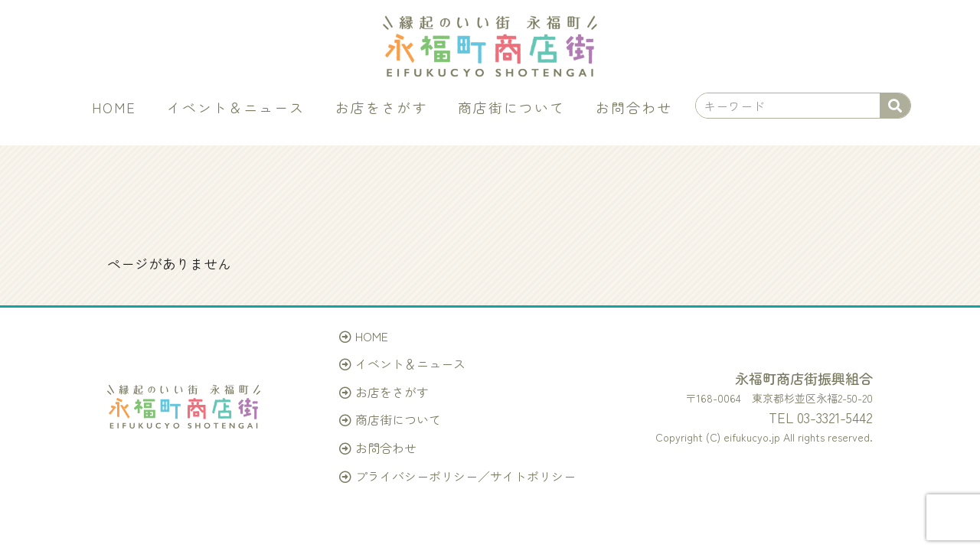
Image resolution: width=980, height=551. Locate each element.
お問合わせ (634, 107)
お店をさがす (381, 107)
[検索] (895, 106)
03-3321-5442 (835, 417)
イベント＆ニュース (236, 107)
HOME (114, 107)
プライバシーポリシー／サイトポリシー (465, 476)
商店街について (511, 107)
